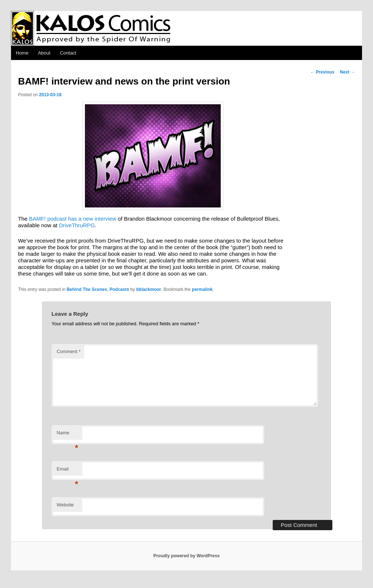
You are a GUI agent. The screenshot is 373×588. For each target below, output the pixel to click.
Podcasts (119, 289)
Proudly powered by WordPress (186, 556)
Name (68, 435)
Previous (322, 72)
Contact (68, 53)
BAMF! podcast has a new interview (72, 219)
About (44, 53)
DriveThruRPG (77, 225)
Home (22, 53)
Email (68, 471)
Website (65, 505)
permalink (202, 289)
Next (347, 72)
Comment (69, 351)
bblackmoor (149, 289)
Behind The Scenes (87, 289)
